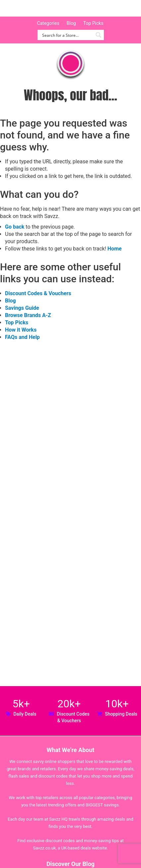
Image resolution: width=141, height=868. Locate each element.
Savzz (40, 8)
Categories (48, 23)
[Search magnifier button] (99, 35)
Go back (15, 227)
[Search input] (67, 35)
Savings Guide (22, 308)
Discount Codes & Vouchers (38, 293)
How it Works (21, 330)
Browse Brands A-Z (28, 315)
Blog (71, 23)
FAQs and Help (22, 337)
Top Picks (93, 23)
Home (115, 249)
